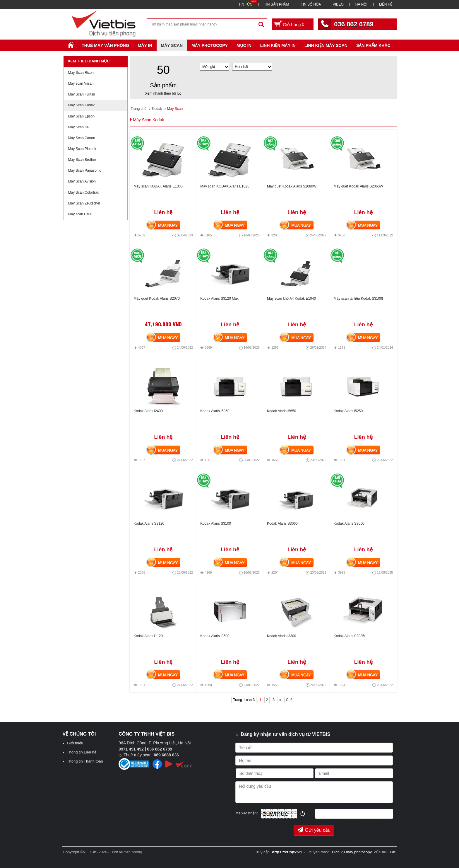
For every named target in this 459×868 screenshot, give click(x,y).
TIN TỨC (245, 4)
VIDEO (338, 4)
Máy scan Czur (80, 214)
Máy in (145, 45)
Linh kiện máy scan (326, 45)
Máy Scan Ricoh (81, 73)
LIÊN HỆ (386, 4)
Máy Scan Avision (82, 181)
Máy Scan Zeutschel (84, 203)
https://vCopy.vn (287, 852)
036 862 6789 (354, 24)
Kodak (157, 109)
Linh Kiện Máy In (278, 45)
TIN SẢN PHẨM (276, 4)
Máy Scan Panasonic (85, 170)
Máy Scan (172, 45)
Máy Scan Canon (82, 138)
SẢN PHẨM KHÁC (373, 45)
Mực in (244, 45)
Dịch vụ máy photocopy (352, 852)
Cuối (290, 700)
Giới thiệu (75, 743)
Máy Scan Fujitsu (82, 94)
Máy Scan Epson (82, 116)
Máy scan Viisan (81, 83)
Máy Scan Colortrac (84, 192)
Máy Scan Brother (82, 160)
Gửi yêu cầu (314, 830)
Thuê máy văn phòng (105, 45)
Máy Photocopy (210, 45)
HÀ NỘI (361, 4)
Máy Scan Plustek (82, 149)
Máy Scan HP (79, 127)
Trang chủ (139, 109)
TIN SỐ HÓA (311, 4)
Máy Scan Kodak (82, 105)
